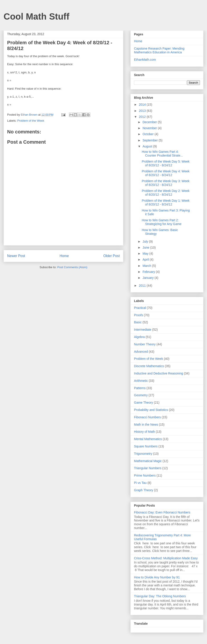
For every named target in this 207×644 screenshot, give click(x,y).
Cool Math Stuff (37, 16)
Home (64, 256)
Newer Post (16, 256)
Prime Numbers (145, 475)
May (146, 254)
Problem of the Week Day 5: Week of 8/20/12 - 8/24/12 (166, 163)
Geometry (141, 395)
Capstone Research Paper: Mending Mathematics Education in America (159, 50)
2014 (143, 105)
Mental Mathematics (148, 439)
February (149, 272)
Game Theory (143, 402)
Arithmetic (141, 381)
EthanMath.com (145, 60)
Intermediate (143, 330)
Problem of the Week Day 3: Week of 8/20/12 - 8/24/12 (166, 183)
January (148, 278)
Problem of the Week (31, 121)
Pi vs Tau (140, 483)
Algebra (139, 337)
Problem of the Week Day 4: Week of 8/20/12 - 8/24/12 (166, 173)
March (147, 266)
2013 (143, 111)
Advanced (141, 352)
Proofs (138, 315)
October (148, 134)
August (148, 146)
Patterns (140, 388)
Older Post (112, 256)
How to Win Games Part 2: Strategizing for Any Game (162, 222)
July (146, 241)
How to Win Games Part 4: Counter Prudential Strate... (162, 154)
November (150, 128)
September (150, 140)
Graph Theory (144, 490)
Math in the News (146, 425)
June (146, 248)
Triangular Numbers (148, 468)
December (150, 122)
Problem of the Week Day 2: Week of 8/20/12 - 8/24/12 (166, 193)
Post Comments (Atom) (72, 267)
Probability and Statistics (151, 410)
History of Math (144, 432)
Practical (140, 308)
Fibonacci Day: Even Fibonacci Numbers (162, 512)
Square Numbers (146, 446)
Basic (138, 322)
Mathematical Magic (148, 461)
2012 (143, 117)
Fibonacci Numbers (147, 417)
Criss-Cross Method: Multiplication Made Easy (166, 558)
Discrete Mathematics (149, 366)
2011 (143, 286)
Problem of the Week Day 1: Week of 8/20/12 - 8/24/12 (166, 202)
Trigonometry (143, 454)
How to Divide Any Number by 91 (157, 577)
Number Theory (145, 344)
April (146, 260)
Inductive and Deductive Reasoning (158, 373)
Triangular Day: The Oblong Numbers (160, 596)
